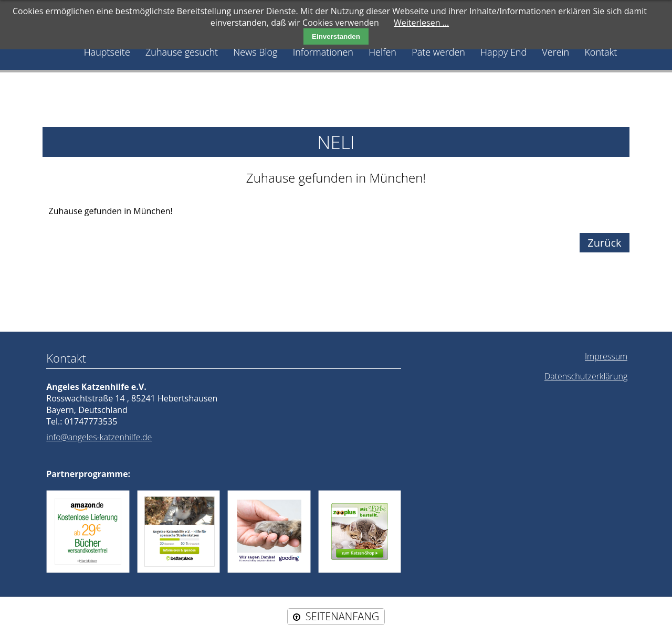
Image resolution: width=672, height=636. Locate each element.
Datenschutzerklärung (586, 376)
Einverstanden (336, 36)
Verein (555, 52)
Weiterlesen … (421, 23)
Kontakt (601, 52)
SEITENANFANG (342, 616)
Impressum (606, 356)
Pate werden (438, 52)
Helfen (382, 52)
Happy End (503, 52)
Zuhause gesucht (182, 52)
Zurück (604, 243)
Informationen (323, 52)
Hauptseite (107, 52)
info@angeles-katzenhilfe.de (99, 437)
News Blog (255, 52)
